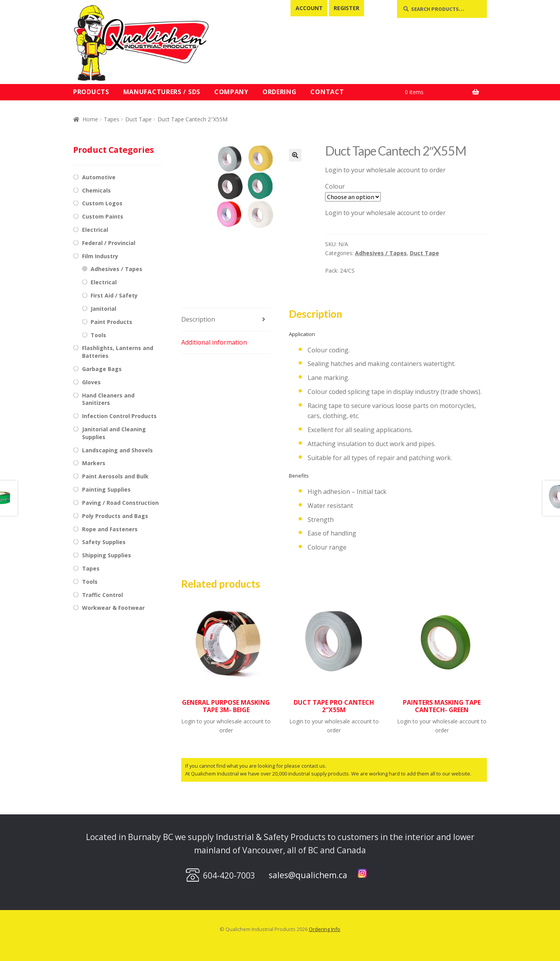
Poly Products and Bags (115, 516)
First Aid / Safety (114, 295)
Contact (327, 92)
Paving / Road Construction (120, 503)
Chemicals (96, 190)
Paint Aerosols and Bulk (115, 476)
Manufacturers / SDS (162, 92)
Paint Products (111, 322)
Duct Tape (138, 119)
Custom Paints (103, 216)
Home (90, 119)
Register (346, 8)
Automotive (99, 177)
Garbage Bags (102, 369)
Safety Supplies (104, 542)
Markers (94, 463)
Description (198, 319)
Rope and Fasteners (110, 529)
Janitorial (103, 309)
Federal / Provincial (109, 243)
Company (231, 92)
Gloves (91, 382)
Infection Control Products (119, 416)
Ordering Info (325, 929)
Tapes (112, 119)
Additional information (214, 342)
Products (91, 92)
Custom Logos (102, 203)
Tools (98, 335)
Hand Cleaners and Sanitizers (108, 399)
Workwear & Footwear (113, 608)
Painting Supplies (106, 489)
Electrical (95, 230)
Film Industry (100, 256)
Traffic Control (102, 595)
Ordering (280, 92)
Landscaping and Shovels (117, 450)
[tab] (226, 320)
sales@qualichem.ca (308, 875)
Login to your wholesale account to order (385, 170)
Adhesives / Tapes (381, 253)
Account (309, 8)
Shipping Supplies (107, 555)
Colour (335, 186)
